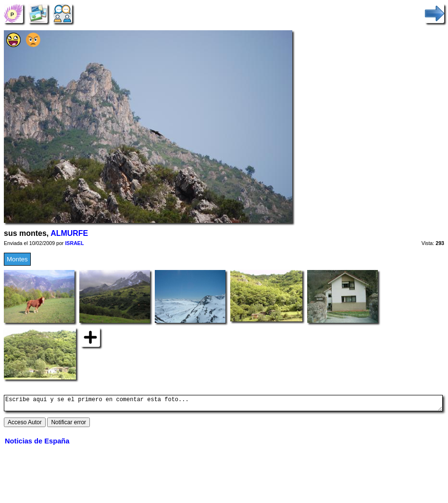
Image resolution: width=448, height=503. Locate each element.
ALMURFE (69, 233)
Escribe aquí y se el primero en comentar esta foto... (223, 405)
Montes (17, 259)
